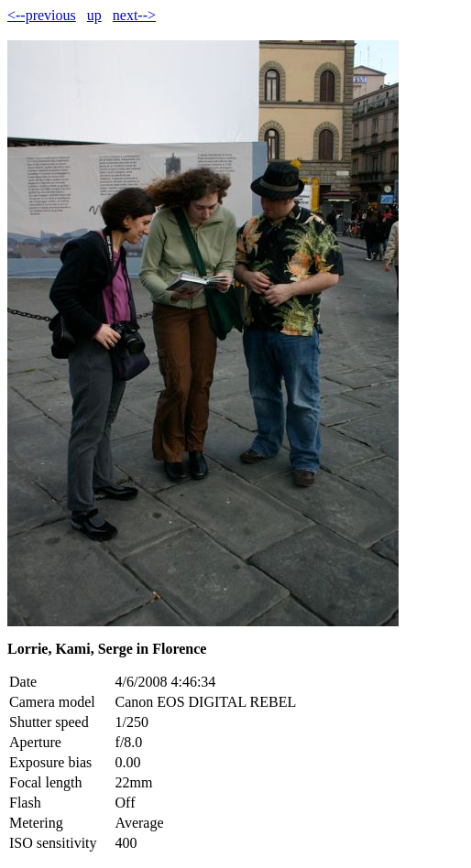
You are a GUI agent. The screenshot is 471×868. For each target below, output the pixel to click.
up (94, 15)
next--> (134, 15)
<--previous (42, 15)
